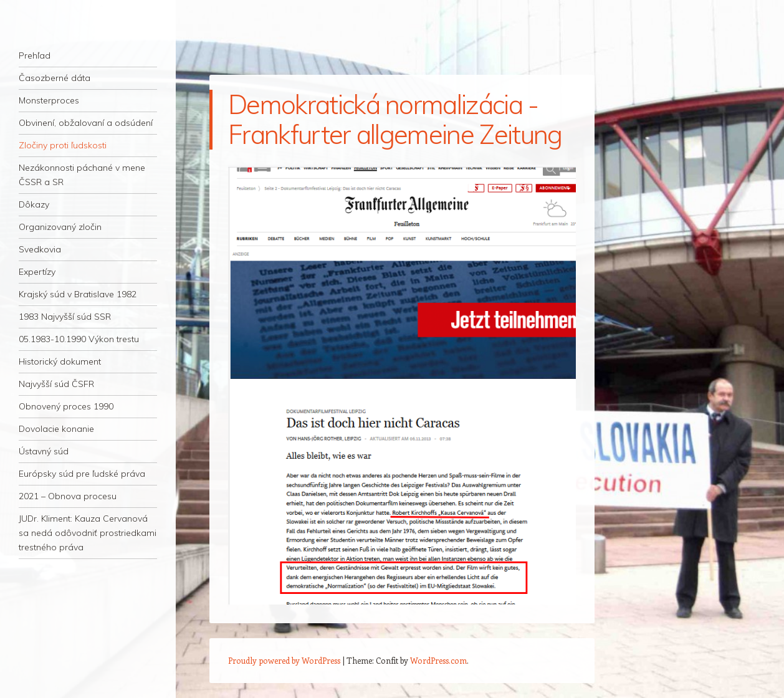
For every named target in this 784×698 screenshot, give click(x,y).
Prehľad (35, 55)
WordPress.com (438, 660)
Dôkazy (34, 204)
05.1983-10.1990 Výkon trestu (79, 339)
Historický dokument (60, 361)
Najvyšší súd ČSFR (56, 384)
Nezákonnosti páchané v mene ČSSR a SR (82, 175)
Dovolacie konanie (56, 429)
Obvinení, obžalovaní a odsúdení (86, 123)
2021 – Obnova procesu (68, 496)
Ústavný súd (44, 451)
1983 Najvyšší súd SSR (65, 317)
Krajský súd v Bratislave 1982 (78, 294)
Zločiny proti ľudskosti (63, 145)
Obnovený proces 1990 (66, 406)
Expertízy (37, 272)
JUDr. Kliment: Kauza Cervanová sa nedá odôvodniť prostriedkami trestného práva (88, 533)
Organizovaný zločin (60, 227)
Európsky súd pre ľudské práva (82, 474)
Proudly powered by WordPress (284, 660)
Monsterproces (49, 100)
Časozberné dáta (55, 78)
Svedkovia (40, 249)
